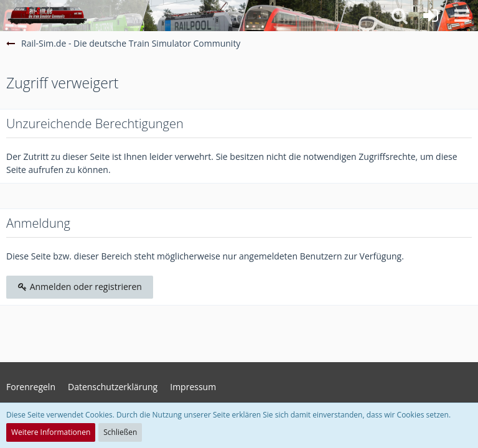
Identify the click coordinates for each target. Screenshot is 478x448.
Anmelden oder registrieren (80, 287)
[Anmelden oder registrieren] (431, 16)
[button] (462, 16)
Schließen (120, 432)
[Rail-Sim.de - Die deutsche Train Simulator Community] (47, 16)
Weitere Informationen (51, 432)
